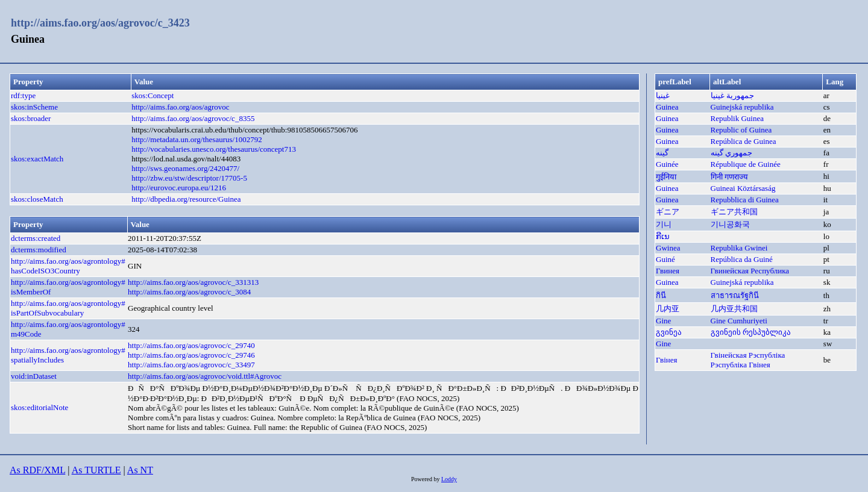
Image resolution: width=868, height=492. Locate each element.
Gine (663, 321)
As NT (140, 470)
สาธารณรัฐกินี (735, 295)
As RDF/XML (37, 470)
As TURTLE (96, 470)
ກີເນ (663, 236)
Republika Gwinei (739, 248)
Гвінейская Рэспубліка (748, 355)
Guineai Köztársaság (743, 188)
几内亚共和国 (734, 309)
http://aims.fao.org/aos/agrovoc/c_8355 (193, 118)
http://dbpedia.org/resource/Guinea (186, 199)
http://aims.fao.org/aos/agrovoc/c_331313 (193, 282)
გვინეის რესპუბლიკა (751, 332)
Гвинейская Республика (750, 271)
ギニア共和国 (734, 212)
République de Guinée (746, 164)
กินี (661, 295)
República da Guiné (742, 259)
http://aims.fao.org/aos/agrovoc (180, 107)
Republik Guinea (737, 118)
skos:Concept (153, 95)
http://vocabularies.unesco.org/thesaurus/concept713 (214, 149)
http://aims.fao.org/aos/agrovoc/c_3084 (189, 292)
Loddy (449, 479)
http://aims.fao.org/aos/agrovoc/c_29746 (191, 355)
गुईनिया (666, 177)
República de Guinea (744, 141)
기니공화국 (730, 224)
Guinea (667, 107)
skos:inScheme (34, 107)
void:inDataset (34, 376)
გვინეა (669, 332)
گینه (662, 153)
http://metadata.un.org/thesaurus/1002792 (197, 139)
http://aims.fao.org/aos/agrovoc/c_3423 (100, 23)
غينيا (663, 95)
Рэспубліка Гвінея (741, 365)
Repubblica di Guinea (745, 200)
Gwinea (668, 248)
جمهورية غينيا (732, 95)
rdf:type (23, 95)
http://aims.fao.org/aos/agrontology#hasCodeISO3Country (68, 266)
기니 (664, 224)
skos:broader (31, 118)
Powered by (426, 479)
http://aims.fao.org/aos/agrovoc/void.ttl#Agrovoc (205, 376)
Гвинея (668, 271)
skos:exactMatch (37, 159)
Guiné (665, 259)
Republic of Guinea (741, 130)
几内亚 (668, 309)
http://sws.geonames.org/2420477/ (185, 168)
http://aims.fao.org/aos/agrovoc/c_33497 (191, 365)
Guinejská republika (742, 107)
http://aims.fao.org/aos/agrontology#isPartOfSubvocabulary (68, 308)
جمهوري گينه (731, 153)
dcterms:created (36, 238)
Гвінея (666, 360)
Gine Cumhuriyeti (739, 321)
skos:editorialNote (39, 407)
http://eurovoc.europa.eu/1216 (179, 188)
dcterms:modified (39, 250)
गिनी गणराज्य (729, 177)
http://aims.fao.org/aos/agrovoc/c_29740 (191, 345)
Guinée (667, 164)
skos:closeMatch (37, 199)
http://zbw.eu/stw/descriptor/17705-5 (189, 178)
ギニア (668, 212)
